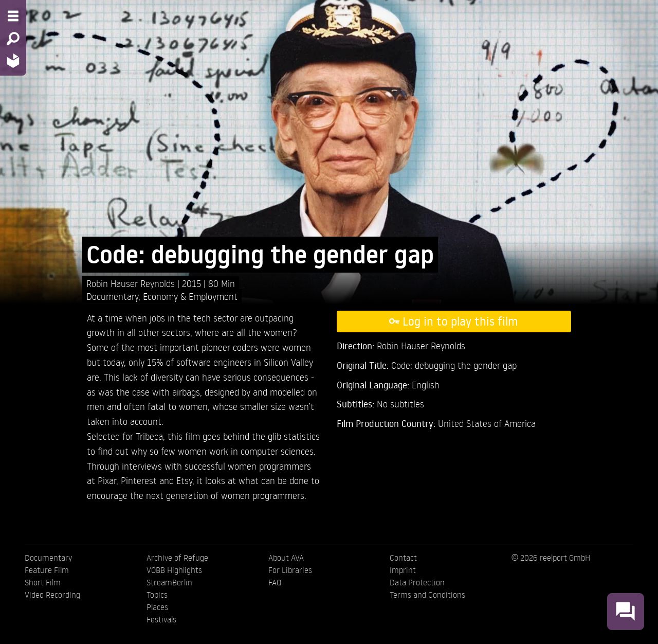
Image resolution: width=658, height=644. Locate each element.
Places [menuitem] (157, 607)
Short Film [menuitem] (43, 582)
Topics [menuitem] (157, 595)
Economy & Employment (190, 296)
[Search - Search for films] (13, 39)
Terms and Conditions (427, 595)
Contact (403, 558)
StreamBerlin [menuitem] (169, 582)
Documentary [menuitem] (48, 558)
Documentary (112, 296)
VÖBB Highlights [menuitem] (174, 570)
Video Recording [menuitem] (52, 595)
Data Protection (417, 582)
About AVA (286, 558)
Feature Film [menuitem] (47, 570)
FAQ (275, 582)
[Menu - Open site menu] (13, 16)
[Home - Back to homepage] (13, 60)
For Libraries (290, 570)
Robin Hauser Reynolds (132, 283)
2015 (193, 283)
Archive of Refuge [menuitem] (177, 558)
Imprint (403, 570)
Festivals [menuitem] (161, 619)
